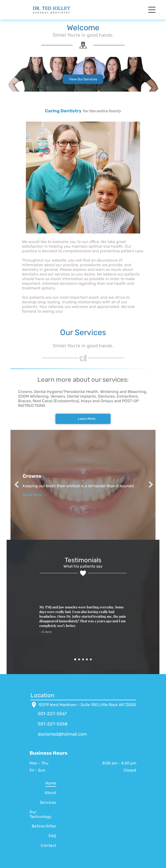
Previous (17, 485)
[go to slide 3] (83, 659)
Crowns (32, 476)
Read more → (35, 495)
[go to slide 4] (87, 659)
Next (149, 485)
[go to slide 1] (75, 659)
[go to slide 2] (79, 659)
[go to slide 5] (91, 659)
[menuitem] (43, 783)
